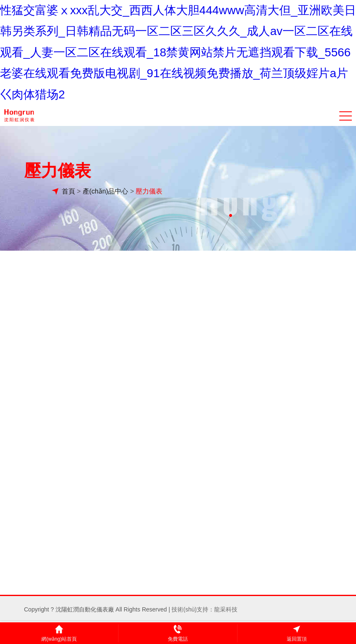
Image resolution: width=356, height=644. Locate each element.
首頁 (68, 194)
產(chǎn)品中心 (105, 194)
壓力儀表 (149, 194)
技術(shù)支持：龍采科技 (205, 608)
